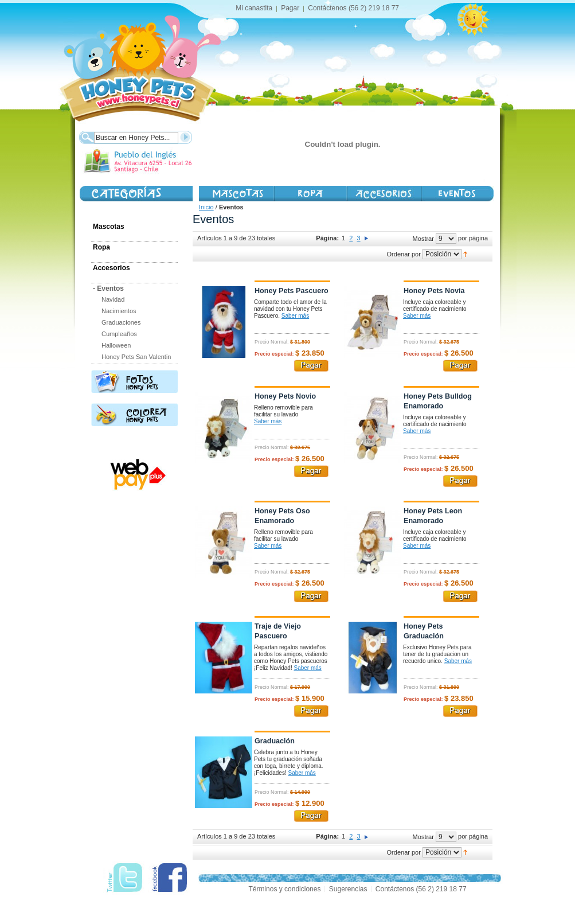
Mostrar (423, 239)
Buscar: (86, 136)
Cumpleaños (119, 334)
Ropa (101, 247)
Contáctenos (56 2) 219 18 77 (353, 8)
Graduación (275, 741)
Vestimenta (310, 194)
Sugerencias (348, 889)
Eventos (108, 288)
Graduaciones (121, 322)
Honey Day (457, 194)
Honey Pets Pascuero (292, 291)
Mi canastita (254, 8)
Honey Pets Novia (434, 291)
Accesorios (384, 194)
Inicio (206, 207)
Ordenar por (404, 254)
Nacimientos (119, 311)
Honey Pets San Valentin (136, 357)
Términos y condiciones (284, 889)
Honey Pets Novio (285, 396)
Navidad (113, 299)
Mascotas (236, 194)
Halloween (116, 345)
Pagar (290, 8)
